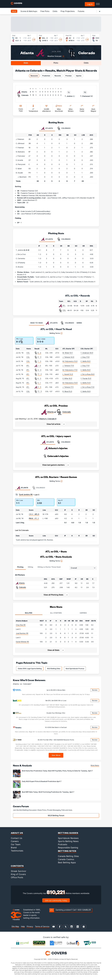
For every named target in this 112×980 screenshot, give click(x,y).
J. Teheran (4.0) (68, 357)
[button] (56, 424)
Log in (90, 4)
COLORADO (63, 442)
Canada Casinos (66, 859)
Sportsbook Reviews (68, 838)
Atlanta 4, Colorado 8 (48, 419)
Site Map (15, 926)
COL (64, 310)
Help (23, 926)
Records (58, 76)
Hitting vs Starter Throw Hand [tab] (49, 567)
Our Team (16, 844)
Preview (68, 76)
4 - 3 (39, 357)
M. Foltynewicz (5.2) (70, 361)
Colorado (87, 53)
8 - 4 (39, 353)
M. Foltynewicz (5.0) (70, 383)
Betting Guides (68, 833)
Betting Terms (56, 333)
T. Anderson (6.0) (87, 353)
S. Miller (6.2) (67, 378)
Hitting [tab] (30, 567)
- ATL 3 (34, 518)
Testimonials (17, 851)
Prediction (46, 76)
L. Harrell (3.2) (68, 374)
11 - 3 (40, 391)
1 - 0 (39, 366)
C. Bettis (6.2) (86, 361)
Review (95, 690)
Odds (55, 11)
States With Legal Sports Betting (30, 669)
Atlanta (27, 53)
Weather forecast (54, 56)
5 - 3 (39, 387)
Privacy (30, 926)
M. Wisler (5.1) (68, 353)
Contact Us (16, 838)
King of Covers (18, 874)
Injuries (79, 76)
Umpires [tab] (83, 613)
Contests (17, 866)
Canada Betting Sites (68, 856)
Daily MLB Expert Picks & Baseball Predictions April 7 (42, 781)
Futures (81, 11)
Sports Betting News (68, 841)
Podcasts (63, 844)
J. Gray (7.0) (85, 357)
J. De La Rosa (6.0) (88, 374)
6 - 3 (39, 378)
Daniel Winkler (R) (22, 642)
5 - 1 (39, 383)
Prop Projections (68, 11)
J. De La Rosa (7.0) (87, 387)
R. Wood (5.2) (67, 391)
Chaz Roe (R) (21, 625)
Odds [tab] (86, 63)
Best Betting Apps (67, 862)
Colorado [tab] (64, 128)
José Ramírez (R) (22, 633)
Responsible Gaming (68, 848)
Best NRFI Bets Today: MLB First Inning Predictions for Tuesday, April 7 (48, 792)
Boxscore (34, 76)
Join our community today (56, 900)
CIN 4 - (34, 514)
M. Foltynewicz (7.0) (70, 370)
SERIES (79, 323)
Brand (14, 848)
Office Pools (17, 877)
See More (56, 755)
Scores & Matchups (29, 11)
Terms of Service (42, 926)
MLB (14, 11)
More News (95, 765)
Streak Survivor (19, 871)
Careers (15, 841)
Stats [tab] (26, 63)
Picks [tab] (56, 63)
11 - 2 (40, 374)
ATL (64, 306)
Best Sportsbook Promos (75, 669)
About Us (17, 833)
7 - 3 (39, 361)
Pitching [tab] (20, 567)
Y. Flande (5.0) (86, 378)
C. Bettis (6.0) (86, 391)
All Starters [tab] (56, 613)
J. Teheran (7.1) (68, 387)
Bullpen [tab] (29, 613)
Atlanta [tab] (47, 128)
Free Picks (45, 11)
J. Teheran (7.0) (68, 366)
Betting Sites (67, 851)
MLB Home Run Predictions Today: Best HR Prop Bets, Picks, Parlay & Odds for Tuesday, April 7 (57, 771)
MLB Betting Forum (56, 815)
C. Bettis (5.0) (86, 383)
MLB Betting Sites (54, 669)
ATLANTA (48, 442)
